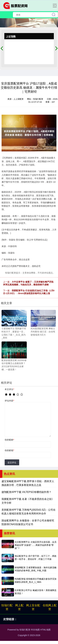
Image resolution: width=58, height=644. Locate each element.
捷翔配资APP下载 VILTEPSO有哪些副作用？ (26, 492)
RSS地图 (35, 630)
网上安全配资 (33, 607)
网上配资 (19, 607)
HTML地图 (45, 630)
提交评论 (12, 463)
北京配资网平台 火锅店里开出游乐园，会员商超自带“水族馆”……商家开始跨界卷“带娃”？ (36, 545)
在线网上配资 (50, 607)
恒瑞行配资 (7, 607)
